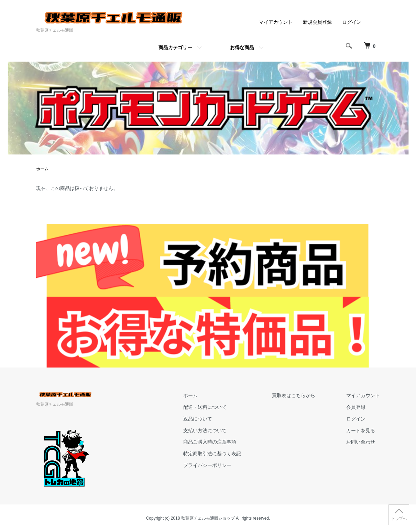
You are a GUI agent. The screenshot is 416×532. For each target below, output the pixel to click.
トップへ (399, 519)
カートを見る (361, 430)
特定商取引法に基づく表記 (212, 454)
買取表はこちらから (294, 395)
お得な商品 (242, 47)
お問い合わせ (361, 442)
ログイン (352, 22)
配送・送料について (205, 407)
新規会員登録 (317, 22)
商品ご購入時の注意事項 (210, 442)
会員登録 (356, 407)
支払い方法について (205, 430)
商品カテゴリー (175, 47)
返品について (198, 419)
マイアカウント (276, 22)
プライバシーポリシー (207, 465)
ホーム (42, 169)
